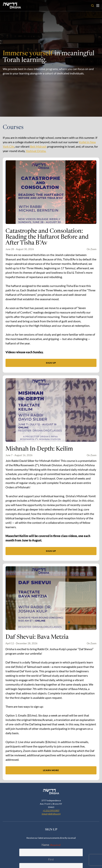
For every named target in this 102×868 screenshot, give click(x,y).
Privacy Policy (42, 860)
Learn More (51, 680)
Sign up (51, 363)
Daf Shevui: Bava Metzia (37, 547)
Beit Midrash (38, 146)
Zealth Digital (79, 857)
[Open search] (93, 6)
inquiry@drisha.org (51, 736)
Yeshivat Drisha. (36, 151)
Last (51, 796)
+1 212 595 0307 (51, 733)
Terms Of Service (60, 860)
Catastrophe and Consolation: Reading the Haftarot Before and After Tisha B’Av (47, 237)
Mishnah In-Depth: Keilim (39, 404)
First (51, 782)
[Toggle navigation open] (98, 6)
